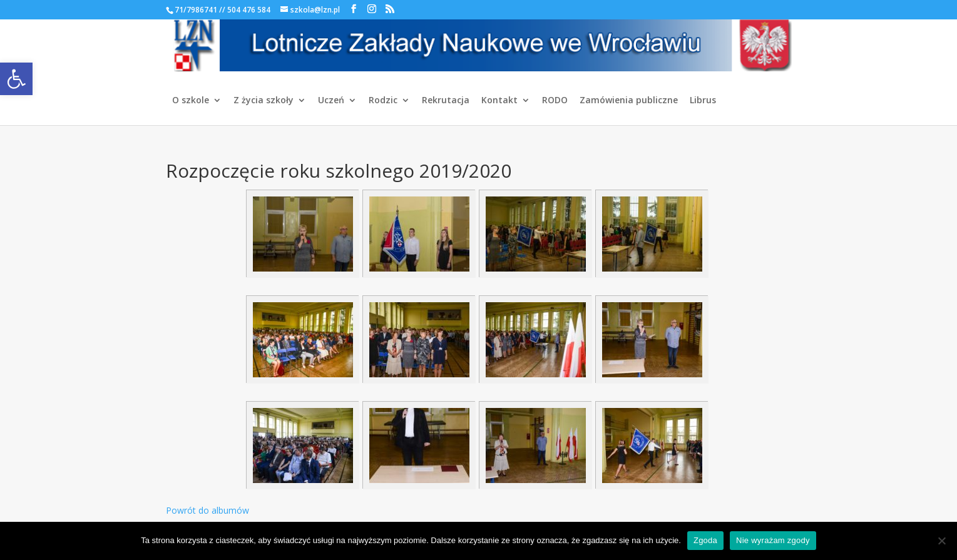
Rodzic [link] (383, 101)
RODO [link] (555, 101)
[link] (16, 79)
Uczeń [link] (331, 101)
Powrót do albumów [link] (207, 510)
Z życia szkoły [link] (264, 101)
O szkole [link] (191, 101)
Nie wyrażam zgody (773, 540)
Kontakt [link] (499, 101)
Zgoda (705, 540)
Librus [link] (703, 101)
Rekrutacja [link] (446, 101)
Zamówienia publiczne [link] (629, 101)
